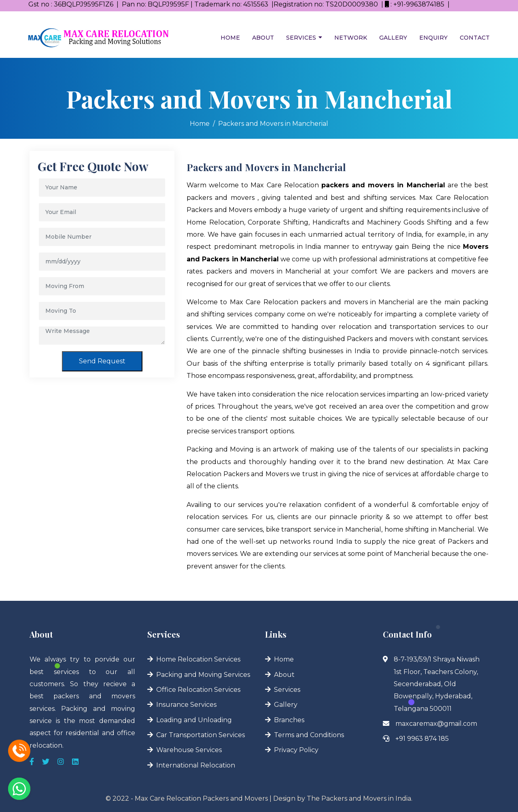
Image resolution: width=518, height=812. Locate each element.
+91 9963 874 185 (422, 739)
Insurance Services (186, 705)
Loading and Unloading (194, 720)
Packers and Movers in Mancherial (273, 124)
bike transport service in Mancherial (324, 529)
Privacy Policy (296, 750)
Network (351, 38)
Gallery (393, 38)
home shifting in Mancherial (430, 529)
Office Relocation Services (198, 690)
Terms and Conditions (309, 735)
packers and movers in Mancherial (264, 271)
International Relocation (196, 765)
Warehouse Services (189, 750)
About (263, 38)
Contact (475, 38)
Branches (289, 720)
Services (301, 38)
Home (230, 38)
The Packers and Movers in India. (360, 798)
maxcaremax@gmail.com (436, 724)
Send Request (102, 361)
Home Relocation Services (198, 659)
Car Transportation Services (201, 735)
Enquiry (433, 38)
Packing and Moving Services (203, 675)
